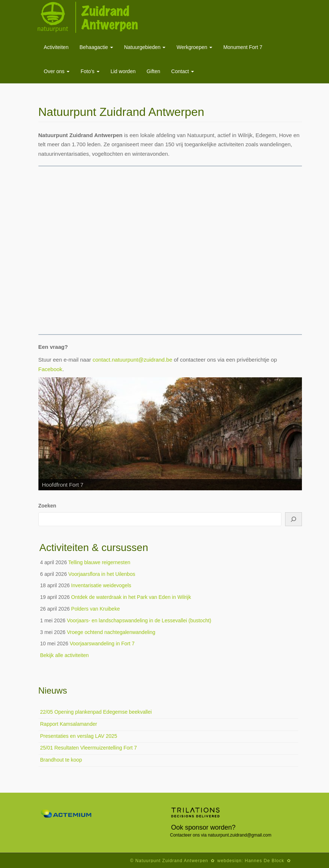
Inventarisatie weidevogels (101, 585)
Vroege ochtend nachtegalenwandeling (111, 632)
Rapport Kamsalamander (69, 724)
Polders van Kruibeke (95, 609)
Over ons (57, 71)
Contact (183, 71)
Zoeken (47, 506)
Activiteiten (56, 47)
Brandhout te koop (61, 760)
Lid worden (123, 71)
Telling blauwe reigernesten (99, 562)
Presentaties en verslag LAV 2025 (79, 736)
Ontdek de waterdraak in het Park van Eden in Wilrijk (131, 597)
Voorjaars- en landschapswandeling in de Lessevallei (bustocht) (139, 620)
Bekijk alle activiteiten (65, 655)
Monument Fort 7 (243, 47)
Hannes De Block (265, 861)
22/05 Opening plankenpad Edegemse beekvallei (96, 712)
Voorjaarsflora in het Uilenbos (102, 574)
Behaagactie (96, 47)
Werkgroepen (194, 47)
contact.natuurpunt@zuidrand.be (132, 360)
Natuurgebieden (145, 47)
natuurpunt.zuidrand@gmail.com (240, 835)
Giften (153, 71)
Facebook (51, 369)
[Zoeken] (294, 519)
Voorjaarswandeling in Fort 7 (102, 644)
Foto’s (90, 71)
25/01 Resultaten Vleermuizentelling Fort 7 (89, 748)
